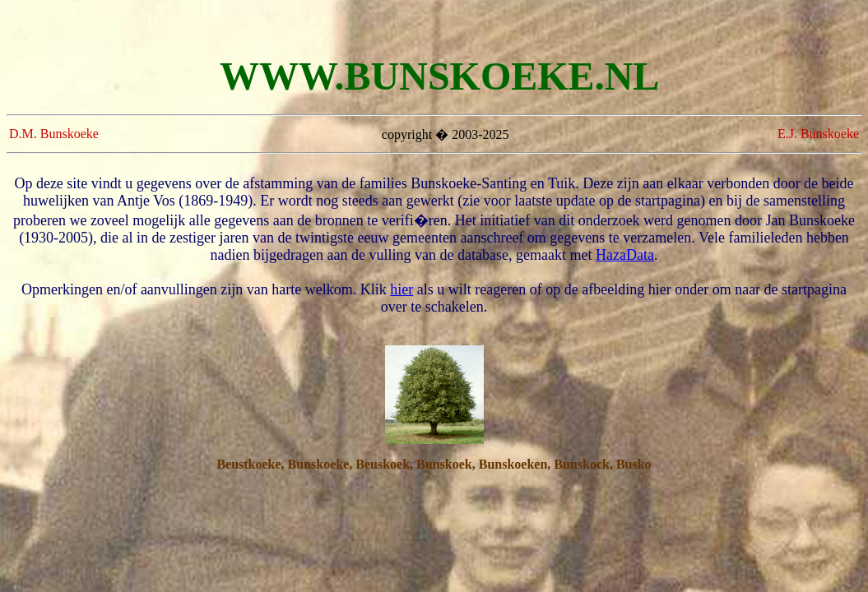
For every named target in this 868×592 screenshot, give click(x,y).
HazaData (625, 255)
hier (402, 289)
